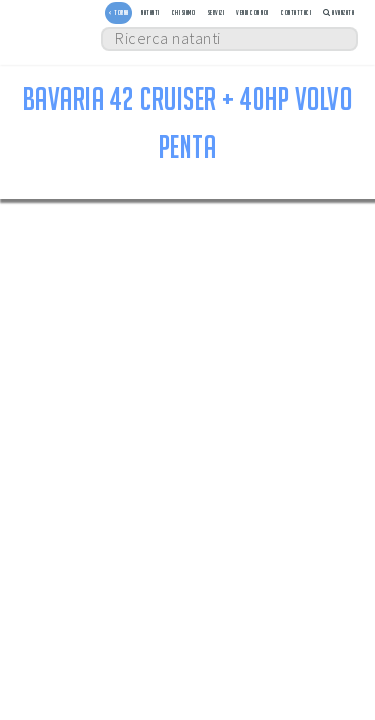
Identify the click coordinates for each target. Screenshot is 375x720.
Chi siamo (184, 12)
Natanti (150, 12)
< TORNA (118, 12)
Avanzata (338, 12)
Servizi (216, 12)
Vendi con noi (252, 12)
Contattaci (296, 12)
